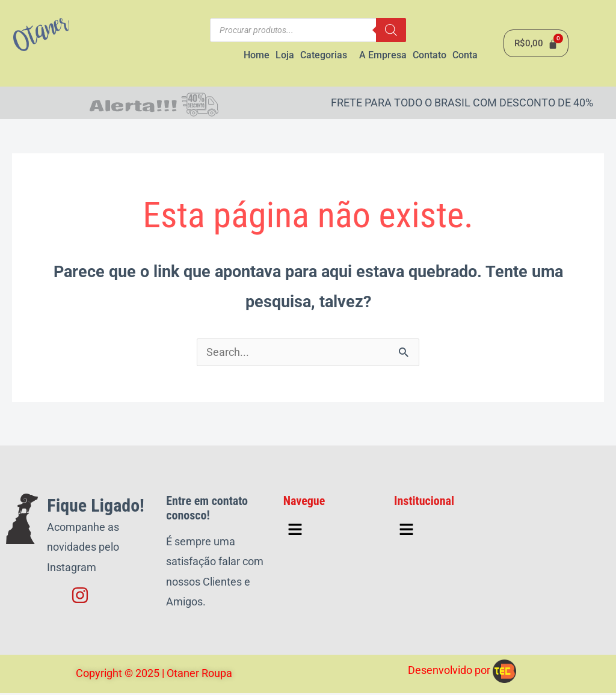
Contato (430, 56)
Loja (285, 56)
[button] (327, 56)
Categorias (324, 56)
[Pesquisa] (391, 30)
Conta (465, 56)
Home (257, 56)
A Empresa (383, 56)
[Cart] (536, 44)
